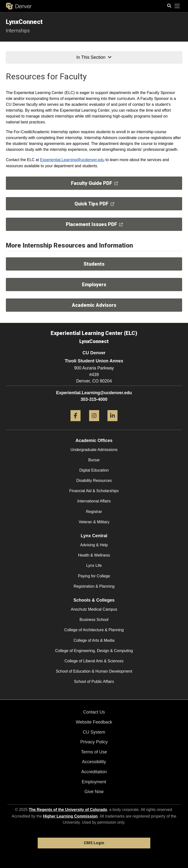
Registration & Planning (94, 586)
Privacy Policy (94, 742)
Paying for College (94, 576)
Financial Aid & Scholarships (94, 491)
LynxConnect (24, 22)
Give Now (94, 792)
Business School (94, 620)
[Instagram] (94, 423)
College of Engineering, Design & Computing (94, 651)
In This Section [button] (94, 57)
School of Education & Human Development (94, 671)
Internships (18, 31)
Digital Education (94, 470)
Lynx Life (94, 565)
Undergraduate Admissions (94, 450)
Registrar (94, 512)
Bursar (94, 460)
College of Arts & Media (94, 640)
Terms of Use (94, 752)
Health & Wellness (94, 555)
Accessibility (94, 762)
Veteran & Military (94, 522)
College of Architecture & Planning (94, 630)
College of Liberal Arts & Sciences (94, 661)
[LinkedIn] (112, 423)
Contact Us (94, 712)
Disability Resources (94, 481)
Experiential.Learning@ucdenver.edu (72, 160)
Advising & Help (94, 545)
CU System (94, 732)
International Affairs (94, 501)
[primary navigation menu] (177, 6)
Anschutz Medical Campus (94, 609)
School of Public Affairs (94, 682)
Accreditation (94, 772)
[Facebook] (76, 423)
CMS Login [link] (94, 843)
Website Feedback (94, 722)
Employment (94, 782)
